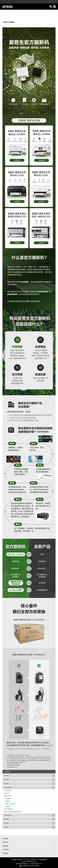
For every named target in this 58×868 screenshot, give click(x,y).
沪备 (36, 864)
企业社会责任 (8, 791)
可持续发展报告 (8, 809)
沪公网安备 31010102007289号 (29, 866)
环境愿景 (8, 798)
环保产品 (8, 801)
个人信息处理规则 (42, 860)
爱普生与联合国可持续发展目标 (13, 812)
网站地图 (14, 860)
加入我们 (27, 860)
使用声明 (33, 860)
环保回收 (8, 806)
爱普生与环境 (8, 796)
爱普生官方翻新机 (10, 804)
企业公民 (7, 793)
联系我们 (20, 860)
